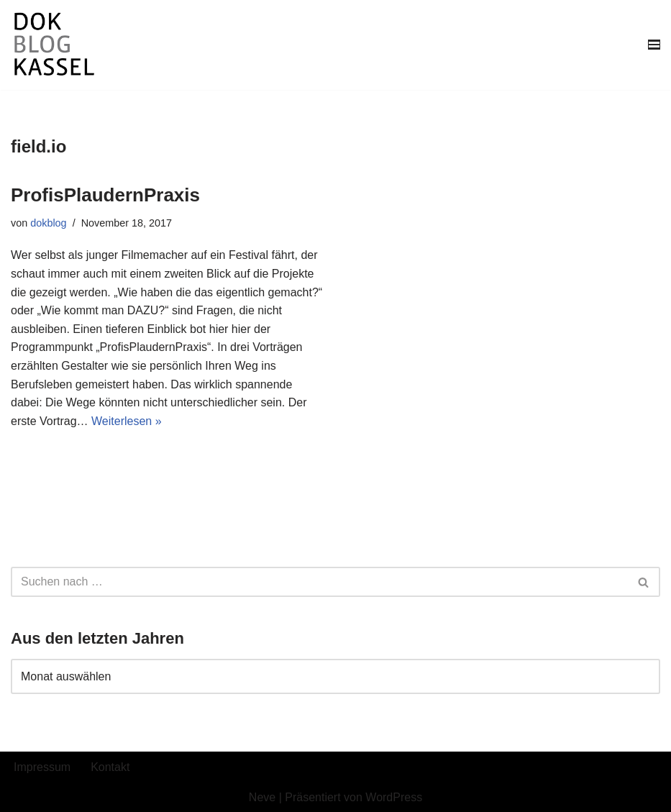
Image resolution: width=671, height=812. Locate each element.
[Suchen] (319, 582)
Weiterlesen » (127, 421)
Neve (262, 797)
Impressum (42, 767)
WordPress (394, 797)
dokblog (48, 223)
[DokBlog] (54, 45)
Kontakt (110, 767)
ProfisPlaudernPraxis (105, 195)
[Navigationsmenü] (654, 45)
